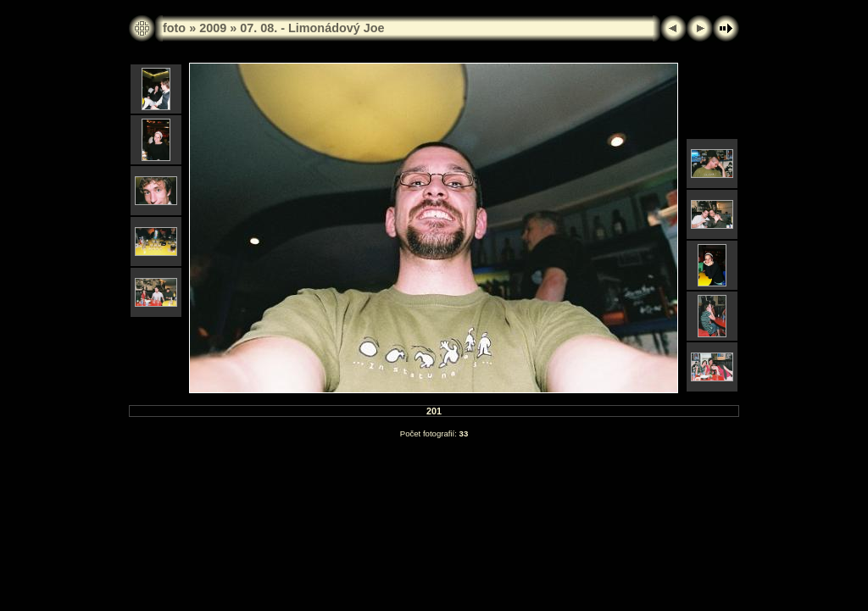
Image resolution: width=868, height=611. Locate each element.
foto (174, 28)
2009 (213, 28)
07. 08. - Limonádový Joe (312, 28)
